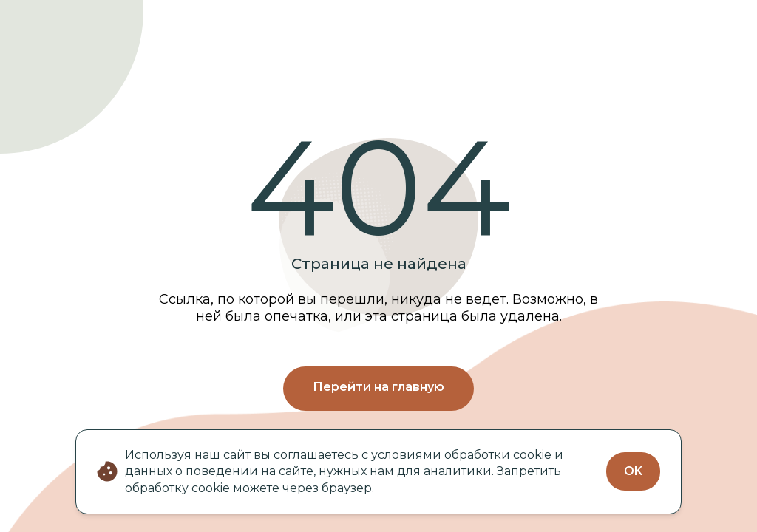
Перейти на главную (378, 387)
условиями (406, 455)
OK (633, 471)
